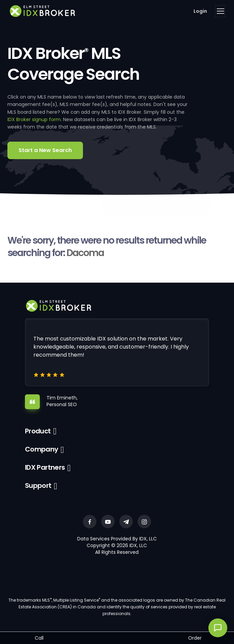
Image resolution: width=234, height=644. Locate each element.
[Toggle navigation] (220, 11)
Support (38, 486)
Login (200, 11)
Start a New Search (45, 150)
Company (42, 449)
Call (39, 638)
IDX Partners (45, 467)
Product (38, 431)
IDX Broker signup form (34, 119)
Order (195, 638)
